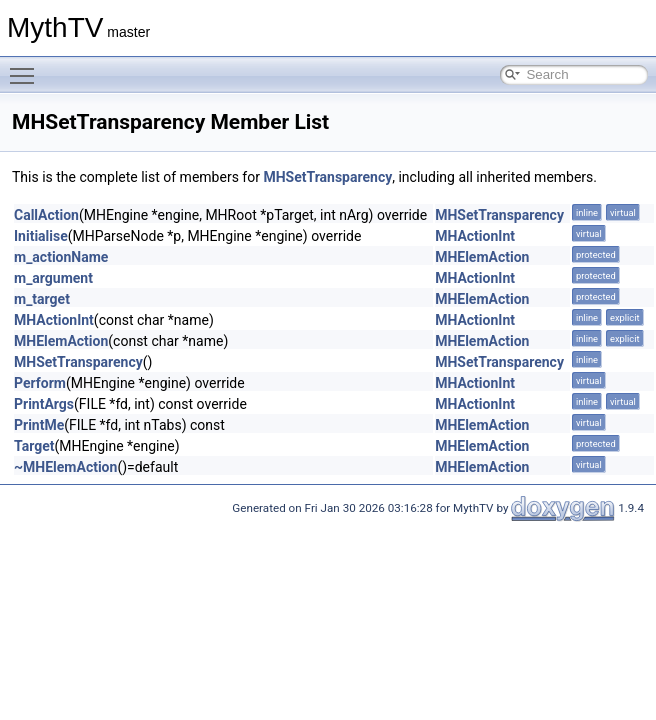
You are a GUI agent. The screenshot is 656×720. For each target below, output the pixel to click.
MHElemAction (482, 257)
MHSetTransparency (327, 177)
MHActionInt (475, 236)
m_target (42, 299)
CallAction (46, 215)
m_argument (53, 278)
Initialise (41, 236)
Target (34, 446)
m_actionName (61, 257)
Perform (40, 383)
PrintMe (39, 425)
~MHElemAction (65, 467)
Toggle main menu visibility (27, 67)
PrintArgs (44, 404)
